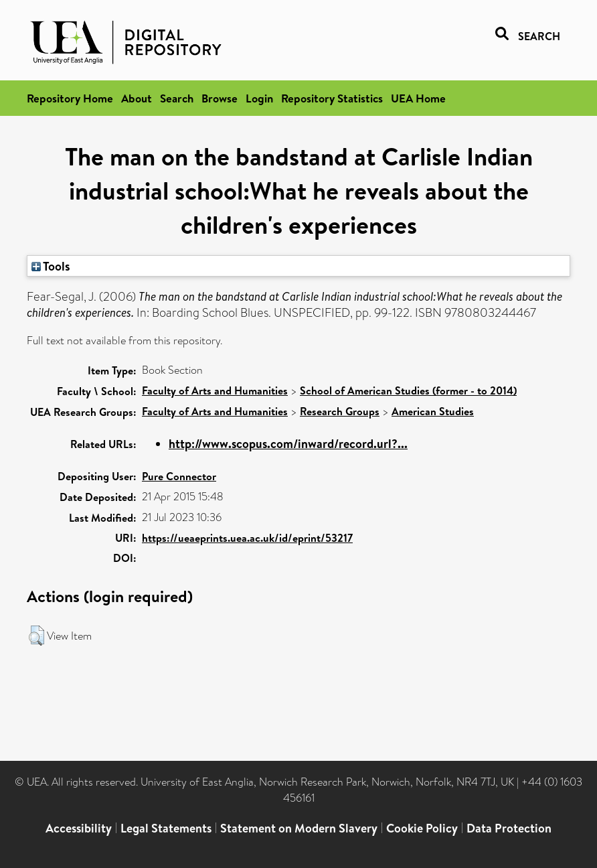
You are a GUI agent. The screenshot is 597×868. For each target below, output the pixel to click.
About (137, 98)
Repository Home (70, 98)
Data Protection (509, 828)
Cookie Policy (422, 828)
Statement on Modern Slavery (299, 828)
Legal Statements (166, 828)
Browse (220, 98)
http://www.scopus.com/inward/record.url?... (288, 444)
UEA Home (418, 98)
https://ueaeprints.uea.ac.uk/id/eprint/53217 (247, 538)
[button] (36, 636)
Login (259, 98)
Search (177, 98)
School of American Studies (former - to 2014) (408, 390)
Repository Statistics (332, 98)
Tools (51, 266)
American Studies (433, 411)
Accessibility (79, 828)
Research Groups (340, 411)
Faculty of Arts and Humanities (215, 390)
